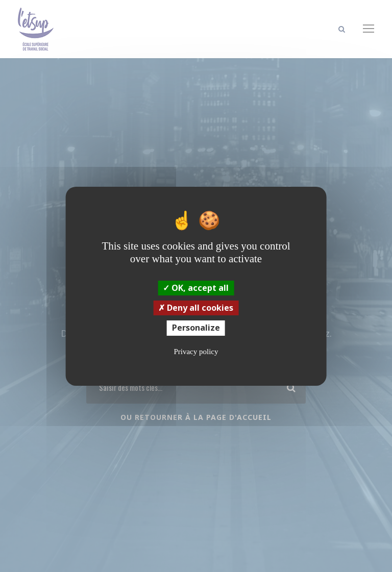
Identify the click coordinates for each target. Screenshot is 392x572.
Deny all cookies (196, 308)
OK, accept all (196, 288)
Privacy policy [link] (196, 352)
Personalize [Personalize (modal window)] (196, 328)
